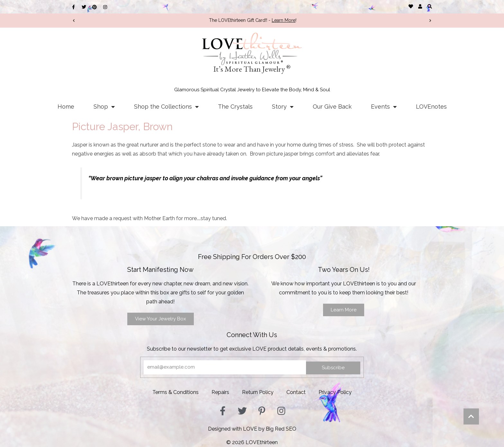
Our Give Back (332, 107)
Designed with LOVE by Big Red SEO (252, 429)
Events (384, 107)
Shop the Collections (166, 107)
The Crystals (235, 107)
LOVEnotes (431, 107)
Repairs (220, 392)
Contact (296, 392)
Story (283, 107)
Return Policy (258, 392)
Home (66, 107)
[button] (430, 6)
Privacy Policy (335, 392)
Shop (104, 107)
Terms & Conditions (175, 392)
